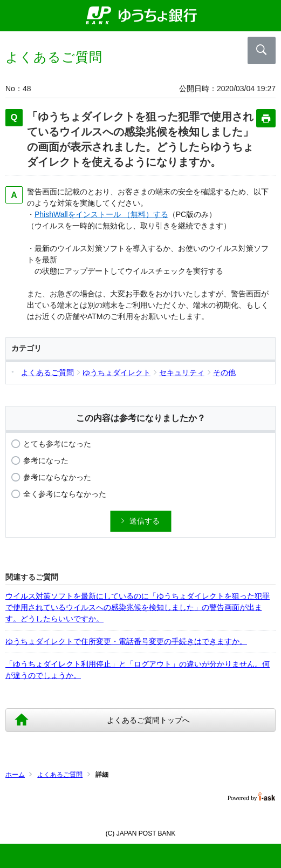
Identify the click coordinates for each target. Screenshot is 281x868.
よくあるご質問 (60, 775)
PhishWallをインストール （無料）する (101, 214)
